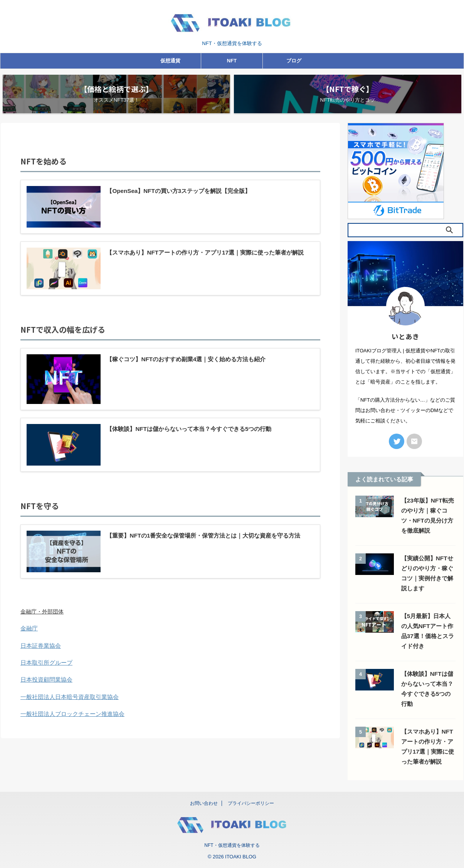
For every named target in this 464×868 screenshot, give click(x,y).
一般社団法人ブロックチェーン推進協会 (69, 722)
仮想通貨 (170, 61)
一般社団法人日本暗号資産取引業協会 (66, 705)
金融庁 (29, 637)
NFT (232, 61)
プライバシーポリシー (251, 803)
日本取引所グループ (45, 671)
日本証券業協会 (39, 654)
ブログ (294, 61)
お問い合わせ (204, 803)
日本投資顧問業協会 (45, 688)
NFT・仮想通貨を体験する (232, 845)
